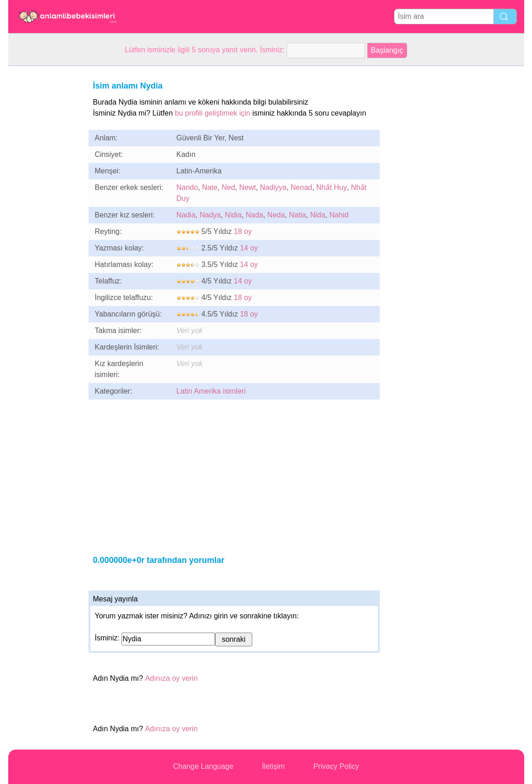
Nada (255, 215)
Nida (318, 215)
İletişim (273, 766)
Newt (247, 187)
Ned (228, 187)
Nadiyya (273, 187)
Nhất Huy (332, 187)
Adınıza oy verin (171, 678)
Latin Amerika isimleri (211, 391)
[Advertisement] (45, 204)
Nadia (186, 215)
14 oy (249, 248)
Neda (276, 215)
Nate (210, 187)
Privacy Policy (336, 766)
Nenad (302, 187)
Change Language (203, 766)
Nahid (339, 215)
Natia (297, 215)
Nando (187, 187)
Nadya (210, 215)
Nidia (233, 215)
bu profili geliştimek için (213, 113)
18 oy (243, 231)
